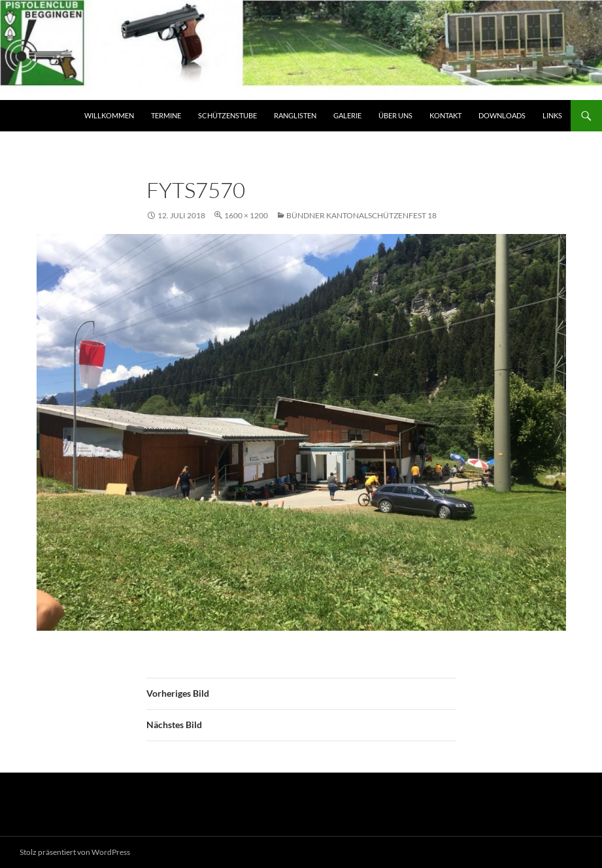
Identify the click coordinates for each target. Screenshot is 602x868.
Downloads (502, 115)
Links (552, 115)
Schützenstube (227, 115)
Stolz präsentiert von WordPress (75, 852)
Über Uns (395, 115)
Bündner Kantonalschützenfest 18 (361, 215)
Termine (166, 115)
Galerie (347, 115)
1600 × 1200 (246, 215)
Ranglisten (295, 115)
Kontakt (445, 115)
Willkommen (109, 115)
